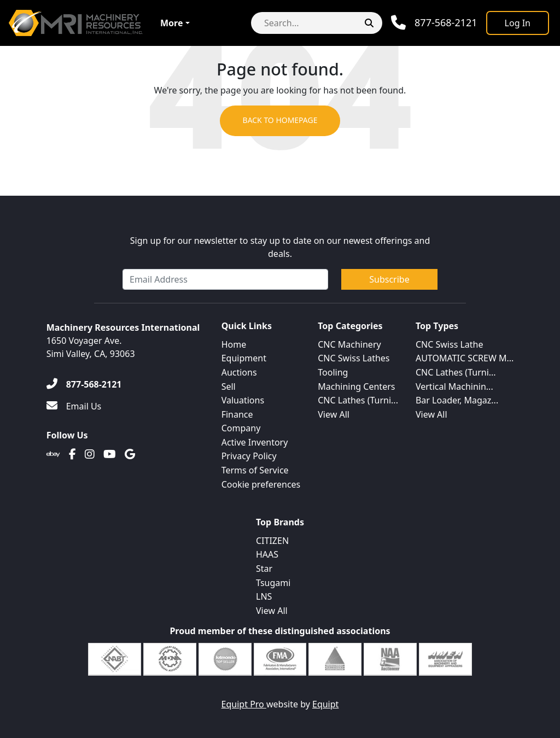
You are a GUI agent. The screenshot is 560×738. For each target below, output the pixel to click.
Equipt (325, 704)
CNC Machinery (349, 344)
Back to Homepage (280, 121)
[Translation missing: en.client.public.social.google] (130, 454)
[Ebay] (53, 454)
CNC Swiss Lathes (354, 358)
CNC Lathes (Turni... (358, 400)
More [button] (171, 23)
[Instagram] (90, 454)
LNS (264, 596)
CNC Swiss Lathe (450, 344)
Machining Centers (356, 386)
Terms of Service (255, 470)
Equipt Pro (244, 704)
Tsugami (273, 583)
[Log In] (518, 23)
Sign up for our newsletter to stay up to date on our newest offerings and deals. (280, 247)
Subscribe (389, 279)
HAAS (267, 554)
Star (264, 569)
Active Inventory (255, 442)
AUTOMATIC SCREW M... (465, 358)
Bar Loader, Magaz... (457, 400)
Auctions (239, 372)
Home (234, 344)
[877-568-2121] (84, 384)
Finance (237, 414)
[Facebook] (72, 454)
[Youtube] (110, 454)
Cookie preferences (261, 484)
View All (334, 414)
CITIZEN (272, 541)
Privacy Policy (249, 456)
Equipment (244, 358)
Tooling (333, 372)
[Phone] (434, 23)
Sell (229, 386)
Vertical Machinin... (454, 386)
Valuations (243, 400)
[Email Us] (74, 406)
